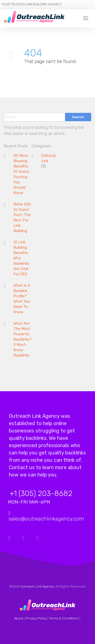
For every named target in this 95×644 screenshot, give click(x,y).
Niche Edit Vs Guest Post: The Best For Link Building (22, 217)
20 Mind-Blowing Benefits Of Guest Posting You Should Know (21, 174)
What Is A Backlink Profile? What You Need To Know (22, 299)
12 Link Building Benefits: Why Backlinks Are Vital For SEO (21, 258)
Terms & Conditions (64, 618)
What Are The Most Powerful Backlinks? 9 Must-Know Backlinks (23, 339)
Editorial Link (48, 158)
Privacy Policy (36, 618)
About (19, 618)
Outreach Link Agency (37, 586)
